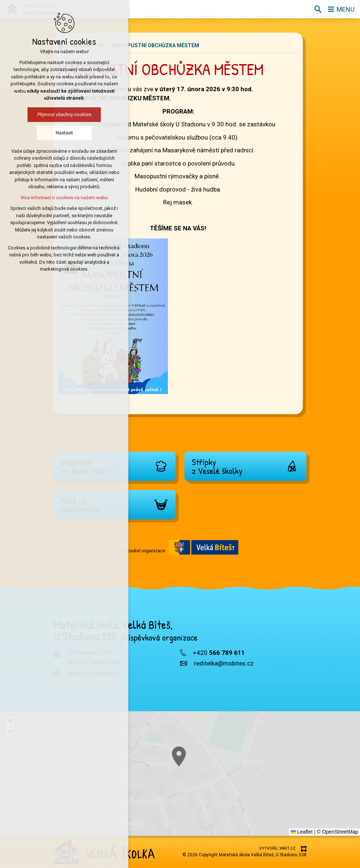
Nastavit (43, 133)
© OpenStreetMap (337, 832)
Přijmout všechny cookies (43, 114)
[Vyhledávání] (318, 9)
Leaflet (302, 832)
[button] (273, 820)
